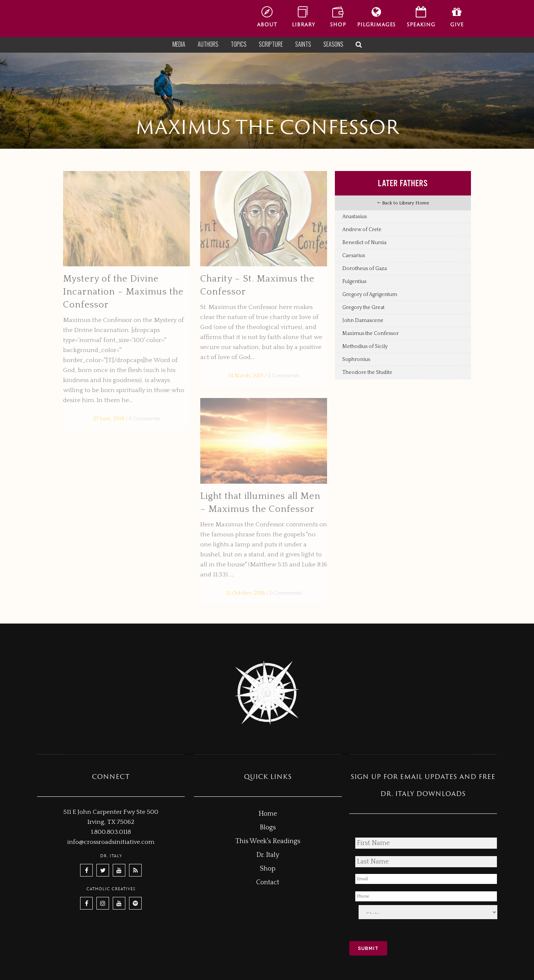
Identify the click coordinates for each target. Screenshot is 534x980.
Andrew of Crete (362, 230)
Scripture (271, 44)
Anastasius (355, 217)
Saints (303, 44)
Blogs (268, 828)
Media (179, 44)
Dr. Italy (268, 855)
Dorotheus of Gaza (365, 269)
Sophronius (356, 359)
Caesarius (354, 256)
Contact (268, 882)
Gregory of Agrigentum (370, 295)
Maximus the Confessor (370, 333)
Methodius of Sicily (365, 346)
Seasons (333, 44)
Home (268, 814)
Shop (268, 869)
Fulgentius (354, 282)
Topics (239, 44)
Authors (208, 44)
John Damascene (363, 320)
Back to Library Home (403, 203)
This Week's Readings (268, 841)
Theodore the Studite (367, 372)
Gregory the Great (363, 308)
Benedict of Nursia (364, 243)
